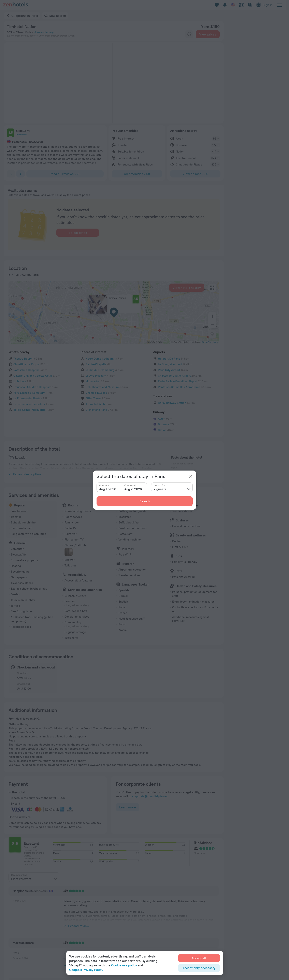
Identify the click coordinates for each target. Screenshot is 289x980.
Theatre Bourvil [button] (23, 292)
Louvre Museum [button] (96, 309)
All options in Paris (24, 16)
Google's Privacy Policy (86, 970)
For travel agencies (250, 892)
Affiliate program (249, 904)
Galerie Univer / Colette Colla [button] (33, 309)
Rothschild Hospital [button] (26, 303)
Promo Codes (204, 922)
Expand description (25, 407)
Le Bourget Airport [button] (170, 297)
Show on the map (44, 32)
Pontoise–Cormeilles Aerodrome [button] (179, 320)
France (30, 861)
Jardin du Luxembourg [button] (100, 303)
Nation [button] (162, 363)
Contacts (169, 892)
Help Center (203, 886)
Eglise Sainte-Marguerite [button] (30, 343)
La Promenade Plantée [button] (28, 331)
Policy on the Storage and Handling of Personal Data (38, 963)
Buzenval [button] (164, 357)
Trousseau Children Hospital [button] (32, 320)
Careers (169, 898)
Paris (44, 861)
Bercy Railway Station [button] (172, 336)
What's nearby (19, 285)
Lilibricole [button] (20, 314)
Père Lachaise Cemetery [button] (29, 326)
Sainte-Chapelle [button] (96, 297)
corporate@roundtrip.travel (150, 729)
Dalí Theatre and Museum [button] (102, 320)
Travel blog (202, 898)
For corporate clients (251, 898)
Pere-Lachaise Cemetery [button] (29, 337)
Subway (159, 345)
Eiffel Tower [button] (93, 331)
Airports (159, 285)
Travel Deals (203, 916)
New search (57, 16)
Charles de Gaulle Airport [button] (174, 309)
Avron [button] (162, 352)
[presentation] (34, 810)
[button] (47, 83)
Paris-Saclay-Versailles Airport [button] (178, 314)
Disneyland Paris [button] (96, 343)
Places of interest (94, 285)
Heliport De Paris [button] (169, 292)
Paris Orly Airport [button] (169, 303)
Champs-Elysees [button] (96, 326)
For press (170, 904)
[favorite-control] (189, 34)
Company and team (176, 886)
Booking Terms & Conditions (213, 910)
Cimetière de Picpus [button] (26, 297)
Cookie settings (205, 904)
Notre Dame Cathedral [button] (100, 292)
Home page (12, 861)
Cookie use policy (124, 965)
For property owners (251, 886)
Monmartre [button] (93, 314)
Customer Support (207, 892)
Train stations (163, 329)
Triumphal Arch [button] (95, 337)
